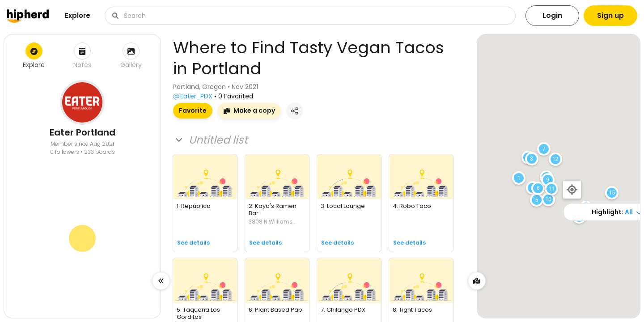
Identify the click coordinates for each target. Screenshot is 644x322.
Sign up (610, 15)
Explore (78, 15)
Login (552, 15)
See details (193, 243)
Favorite (193, 110)
